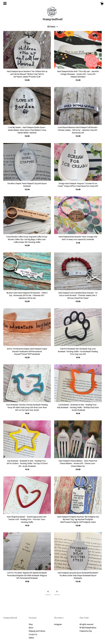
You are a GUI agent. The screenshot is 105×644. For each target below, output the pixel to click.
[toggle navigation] (5, 3)
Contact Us (33, 634)
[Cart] (102, 4)
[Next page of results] (57, 592)
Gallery (31, 638)
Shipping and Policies (37, 631)
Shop (31, 624)
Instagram (58, 624)
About (31, 628)
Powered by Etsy (86, 631)
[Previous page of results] (48, 592)
